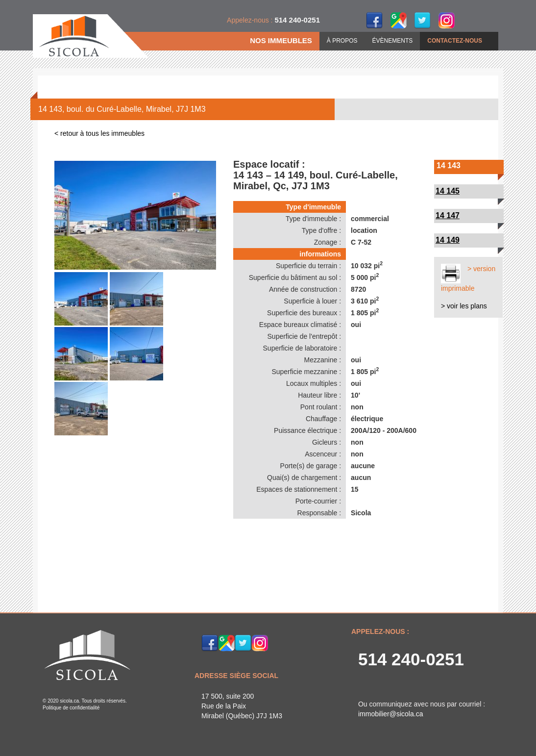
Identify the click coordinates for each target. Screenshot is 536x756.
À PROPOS (342, 41)
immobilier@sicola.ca (390, 714)
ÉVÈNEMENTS (393, 41)
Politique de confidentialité (71, 708)
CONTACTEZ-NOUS (455, 41)
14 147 (448, 215)
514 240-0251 (411, 659)
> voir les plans (464, 306)
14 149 (448, 240)
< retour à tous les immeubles (99, 133)
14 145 (448, 191)
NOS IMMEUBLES (281, 40)
